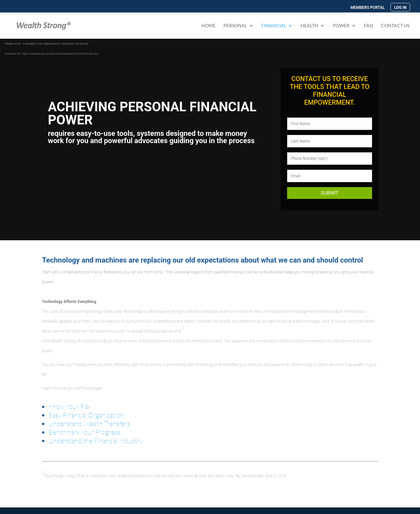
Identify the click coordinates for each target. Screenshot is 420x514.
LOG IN (400, 8)
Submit (330, 193)
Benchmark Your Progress (84, 432)
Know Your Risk (70, 407)
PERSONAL (235, 26)
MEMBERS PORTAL (368, 8)
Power (341, 26)
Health (309, 26)
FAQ (368, 26)
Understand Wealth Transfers (89, 424)
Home (209, 26)
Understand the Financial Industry (96, 441)
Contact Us (395, 26)
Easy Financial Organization (86, 415)
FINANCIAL (274, 26)
